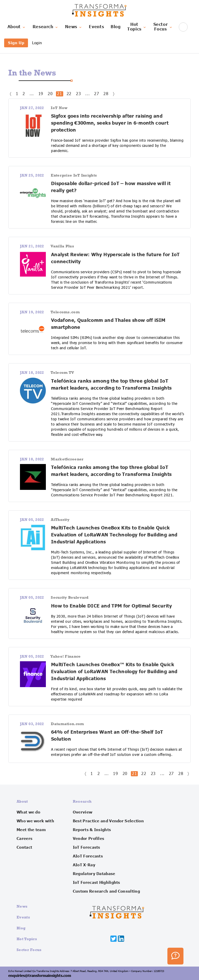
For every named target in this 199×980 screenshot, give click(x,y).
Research (46, 27)
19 (41, 94)
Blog (116, 27)
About (17, 27)
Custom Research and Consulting (106, 891)
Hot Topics (27, 939)
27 (97, 94)
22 (69, 94)
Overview (83, 812)
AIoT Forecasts (88, 856)
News (74, 27)
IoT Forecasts (87, 847)
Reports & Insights (92, 830)
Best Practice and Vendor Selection (108, 821)
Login (37, 43)
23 (78, 94)
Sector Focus (29, 950)
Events (96, 27)
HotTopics (137, 27)
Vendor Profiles (89, 839)
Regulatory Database (94, 874)
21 (59, 94)
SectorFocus (163, 27)
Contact (24, 847)
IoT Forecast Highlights (97, 883)
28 (106, 94)
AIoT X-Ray (84, 865)
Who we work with (35, 821)
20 (50, 94)
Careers (24, 839)
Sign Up (16, 43)
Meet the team (31, 830)
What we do (28, 812)
